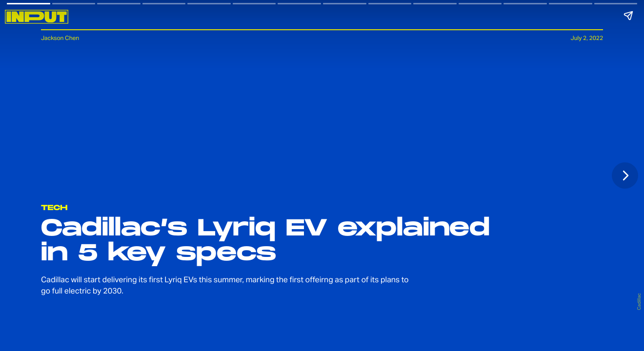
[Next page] (625, 175)
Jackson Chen (60, 38)
